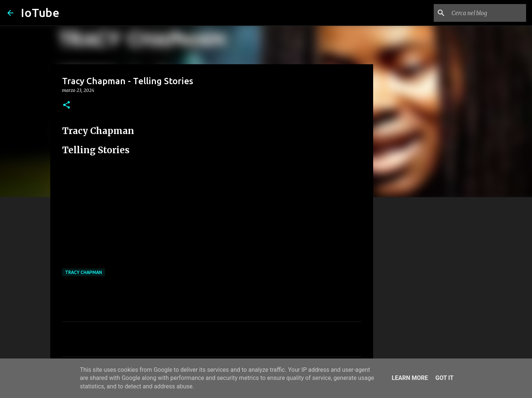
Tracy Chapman (83, 272)
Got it (444, 378)
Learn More (410, 378)
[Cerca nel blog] (487, 13)
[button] (66, 105)
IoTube (40, 13)
